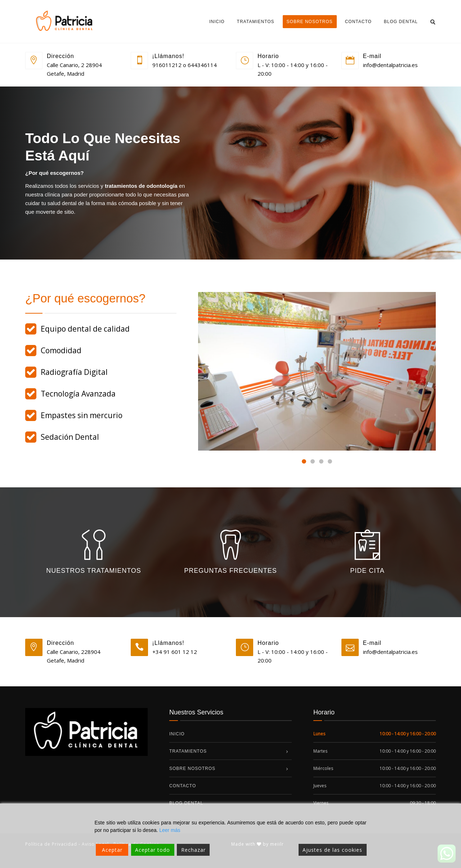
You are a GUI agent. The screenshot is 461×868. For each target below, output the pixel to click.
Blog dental (401, 22)
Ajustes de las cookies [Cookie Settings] (332, 850)
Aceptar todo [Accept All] (153, 850)
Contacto (358, 22)
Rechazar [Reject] (193, 850)
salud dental (62, 203)
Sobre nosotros (310, 22)
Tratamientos (256, 22)
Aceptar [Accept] (112, 850)
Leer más (170, 830)
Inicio (217, 22)
